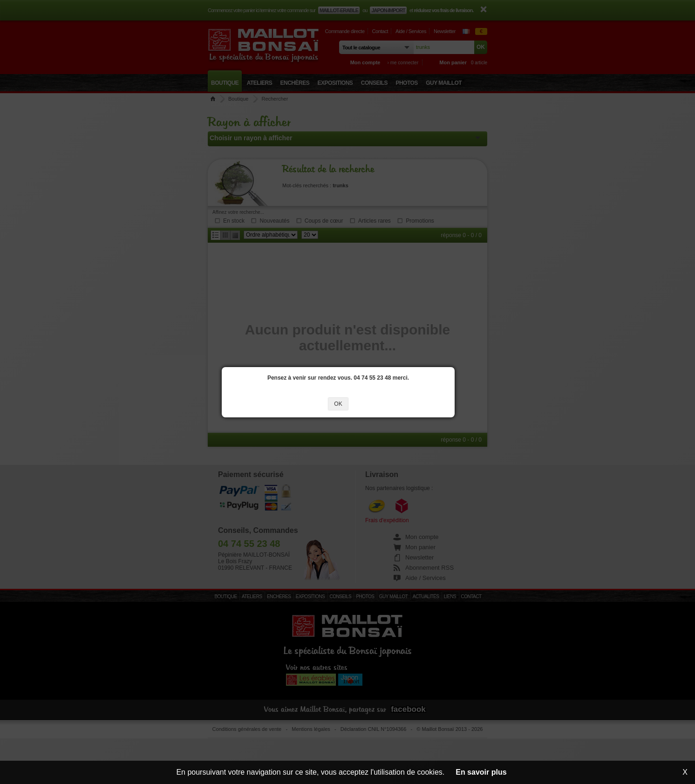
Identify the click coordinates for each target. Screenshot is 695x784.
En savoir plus (481, 772)
